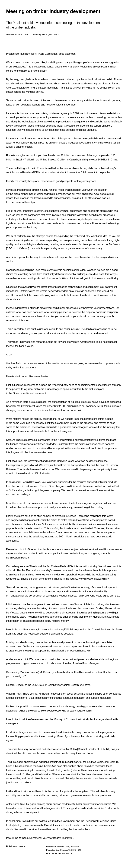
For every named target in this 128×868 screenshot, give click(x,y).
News (67, 847)
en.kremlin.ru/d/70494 (64, 853)
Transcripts (75, 847)
